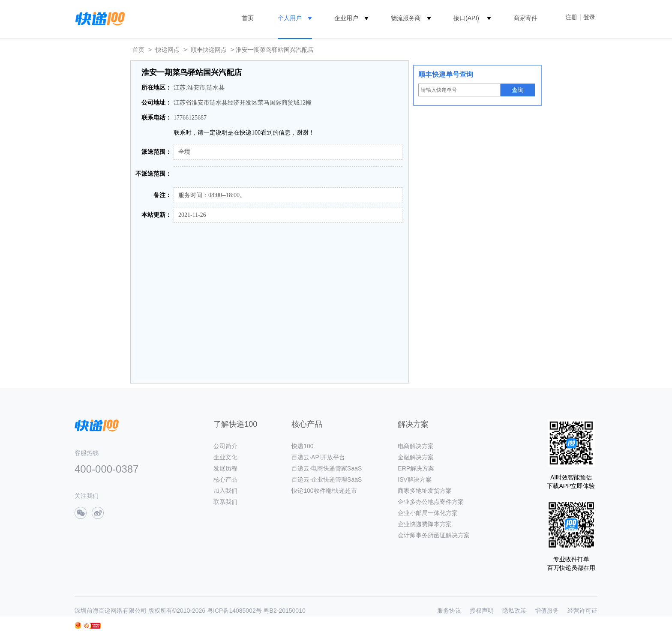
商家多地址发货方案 (425, 491)
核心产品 (225, 479)
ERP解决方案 (416, 468)
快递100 (302, 446)
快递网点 (168, 50)
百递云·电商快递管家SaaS (327, 468)
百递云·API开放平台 (318, 457)
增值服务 (547, 611)
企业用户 (346, 18)
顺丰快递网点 (209, 50)
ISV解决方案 (415, 479)
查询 (518, 90)
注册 (571, 17)
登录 (589, 17)
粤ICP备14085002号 (234, 611)
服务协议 (449, 611)
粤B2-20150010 (285, 611)
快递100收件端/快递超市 (324, 491)
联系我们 (225, 502)
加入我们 (225, 491)
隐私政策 (514, 611)
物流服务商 (406, 18)
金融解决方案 (416, 457)
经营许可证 (582, 611)
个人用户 (290, 18)
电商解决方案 (416, 446)
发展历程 (225, 468)
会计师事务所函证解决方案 (434, 535)
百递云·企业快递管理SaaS (327, 479)
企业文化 (225, 457)
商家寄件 (525, 18)
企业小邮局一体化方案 (428, 513)
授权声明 (482, 611)
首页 (248, 18)
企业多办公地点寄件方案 (431, 502)
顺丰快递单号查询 (446, 74)
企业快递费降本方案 (425, 524)
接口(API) (466, 18)
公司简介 (225, 446)
